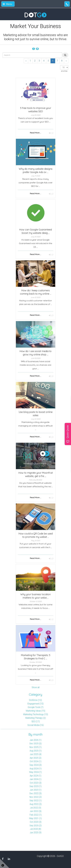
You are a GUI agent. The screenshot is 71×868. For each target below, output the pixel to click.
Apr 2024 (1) (35, 776)
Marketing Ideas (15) (35, 711)
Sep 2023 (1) (35, 786)
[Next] (66, 61)
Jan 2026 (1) (35, 740)
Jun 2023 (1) (36, 790)
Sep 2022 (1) (35, 801)
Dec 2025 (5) (35, 744)
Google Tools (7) (36, 707)
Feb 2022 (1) (36, 815)
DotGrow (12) (35, 700)
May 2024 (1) (35, 772)
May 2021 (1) (35, 818)
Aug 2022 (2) (36, 804)
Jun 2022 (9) (36, 811)
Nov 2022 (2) (35, 797)
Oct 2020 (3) (36, 822)
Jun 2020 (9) (36, 833)
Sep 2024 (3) (35, 765)
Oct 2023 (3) (36, 783)
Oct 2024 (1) (36, 761)
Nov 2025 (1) (35, 747)
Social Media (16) (35, 725)
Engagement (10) (35, 704)
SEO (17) (36, 722)
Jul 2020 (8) (35, 829)
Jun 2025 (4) (36, 754)
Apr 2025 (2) (35, 758)
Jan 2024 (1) (35, 779)
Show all (35, 687)
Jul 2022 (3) (35, 808)
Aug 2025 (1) (36, 751)
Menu (7, 4)
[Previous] (26, 61)
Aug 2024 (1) (36, 769)
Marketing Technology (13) (35, 714)
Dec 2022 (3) (35, 793)
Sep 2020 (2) (35, 826)
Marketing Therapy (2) (35, 718)
